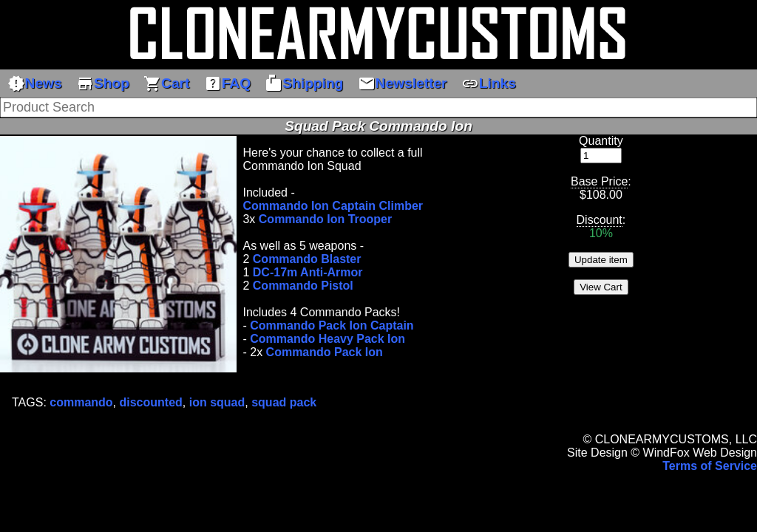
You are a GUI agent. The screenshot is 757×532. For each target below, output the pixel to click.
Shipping (304, 83)
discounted (151, 402)
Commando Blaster (307, 259)
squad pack (284, 402)
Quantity (601, 141)
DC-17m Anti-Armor (308, 272)
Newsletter (403, 83)
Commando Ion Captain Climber (333, 206)
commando (81, 402)
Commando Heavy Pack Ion (327, 339)
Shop (103, 83)
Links (489, 83)
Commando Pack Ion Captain (332, 325)
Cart (166, 83)
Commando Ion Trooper (325, 219)
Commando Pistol (303, 286)
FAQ (227, 83)
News (35, 83)
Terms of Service (710, 466)
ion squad (217, 402)
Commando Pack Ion (325, 352)
